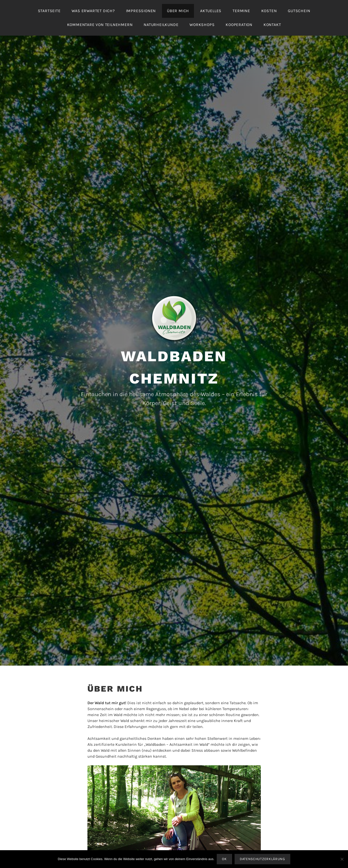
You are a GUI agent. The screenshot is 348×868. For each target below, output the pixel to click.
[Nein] (342, 859)
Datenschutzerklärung (262, 859)
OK (224, 859)
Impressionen (141, 11)
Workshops (202, 25)
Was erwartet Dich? (93, 11)
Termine (241, 11)
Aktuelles (211, 11)
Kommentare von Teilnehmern (100, 25)
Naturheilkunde (161, 25)
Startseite (49, 11)
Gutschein (299, 11)
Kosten (269, 11)
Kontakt (272, 25)
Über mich (178, 11)
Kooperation (239, 25)
